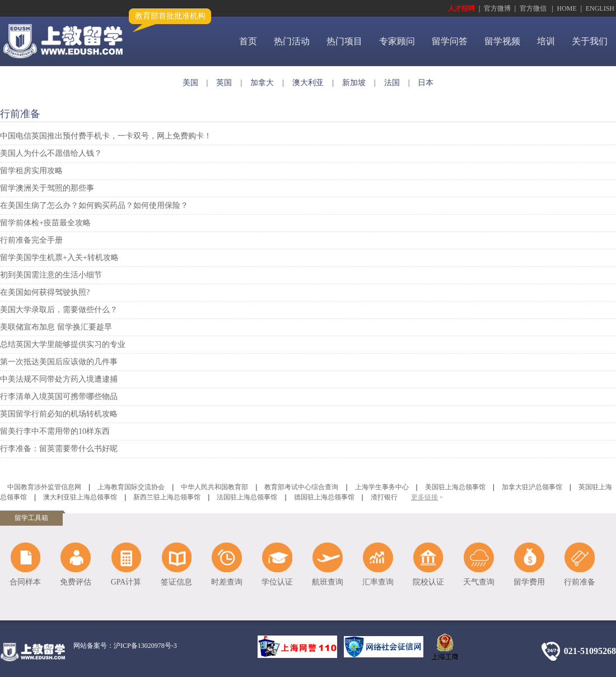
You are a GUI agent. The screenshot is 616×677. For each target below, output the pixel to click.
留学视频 (502, 41)
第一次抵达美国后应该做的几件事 (59, 362)
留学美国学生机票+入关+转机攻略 (59, 258)
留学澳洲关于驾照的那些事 (47, 188)
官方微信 (534, 8)
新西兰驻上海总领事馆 (167, 497)
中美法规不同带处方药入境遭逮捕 (59, 379)
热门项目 (344, 41)
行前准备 (580, 582)
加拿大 (262, 83)
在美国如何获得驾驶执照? (45, 292)
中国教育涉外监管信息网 (44, 487)
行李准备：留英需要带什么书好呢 (59, 449)
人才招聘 (461, 8)
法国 (392, 83)
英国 (224, 83)
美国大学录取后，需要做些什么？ (59, 310)
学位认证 (277, 582)
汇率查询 (378, 582)
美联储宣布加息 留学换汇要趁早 (56, 327)
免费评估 (76, 582)
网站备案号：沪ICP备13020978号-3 (125, 646)
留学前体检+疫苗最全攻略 (45, 223)
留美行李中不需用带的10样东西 (55, 431)
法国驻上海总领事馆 (247, 497)
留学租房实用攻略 (31, 171)
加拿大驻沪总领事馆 (532, 487)
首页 (248, 41)
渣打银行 (384, 497)
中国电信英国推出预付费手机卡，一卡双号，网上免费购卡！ (106, 136)
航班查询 (328, 582)
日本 (426, 83)
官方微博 (497, 8)
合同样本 (25, 582)
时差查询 (227, 582)
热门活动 (292, 41)
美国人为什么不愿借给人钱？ (51, 153)
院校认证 (428, 582)
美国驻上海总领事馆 (455, 487)
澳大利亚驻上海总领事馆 (80, 497)
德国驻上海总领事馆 (324, 497)
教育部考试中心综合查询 (301, 487)
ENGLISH (600, 8)
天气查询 (479, 582)
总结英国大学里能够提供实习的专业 (63, 344)
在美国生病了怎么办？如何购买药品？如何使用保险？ (94, 205)
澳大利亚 (308, 83)
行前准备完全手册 (31, 240)
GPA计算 (126, 582)
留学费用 (529, 582)
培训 (546, 41)
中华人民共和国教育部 (214, 487)
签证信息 (176, 582)
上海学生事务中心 (382, 487)
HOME (567, 8)
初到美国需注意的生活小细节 (51, 275)
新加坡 (354, 83)
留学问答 (450, 41)
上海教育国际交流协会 (131, 487)
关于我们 (590, 41)
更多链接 (424, 497)
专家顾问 (397, 41)
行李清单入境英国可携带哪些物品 (59, 397)
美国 (190, 83)
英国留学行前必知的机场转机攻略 (59, 414)
